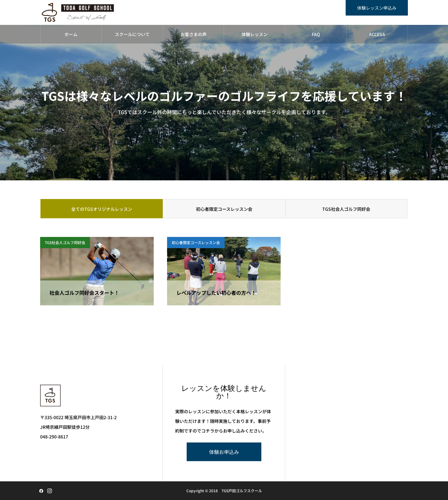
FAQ (316, 34)
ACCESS (377, 34)
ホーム (71, 34)
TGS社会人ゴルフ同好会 (346, 209)
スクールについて (132, 34)
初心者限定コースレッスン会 (224, 209)
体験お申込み (224, 452)
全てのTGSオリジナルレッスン (102, 209)
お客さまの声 (194, 34)
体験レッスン (254, 34)
